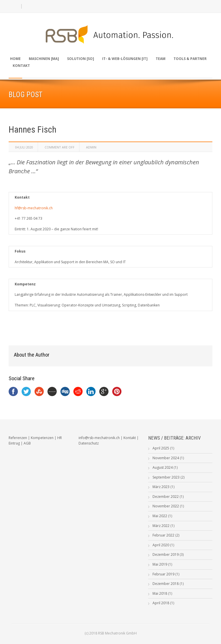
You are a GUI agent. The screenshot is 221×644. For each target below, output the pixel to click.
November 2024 (166, 458)
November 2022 (166, 506)
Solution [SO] (81, 59)
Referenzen (18, 438)
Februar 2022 (163, 535)
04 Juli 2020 (24, 147)
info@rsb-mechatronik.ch (99, 438)
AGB (27, 443)
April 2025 (161, 448)
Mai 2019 (160, 564)
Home (15, 59)
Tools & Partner (190, 59)
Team (161, 59)
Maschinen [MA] (44, 59)
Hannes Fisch (33, 130)
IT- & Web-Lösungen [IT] (125, 59)
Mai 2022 (160, 516)
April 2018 (161, 603)
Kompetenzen (42, 438)
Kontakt (21, 66)
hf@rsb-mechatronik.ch (34, 208)
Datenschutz (89, 443)
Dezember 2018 (166, 584)
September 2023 (166, 477)
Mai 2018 (160, 593)
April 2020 (161, 545)
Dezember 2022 (166, 497)
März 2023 (161, 487)
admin (91, 147)
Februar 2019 (163, 574)
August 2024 (163, 467)
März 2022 (161, 526)
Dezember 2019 (166, 554)
